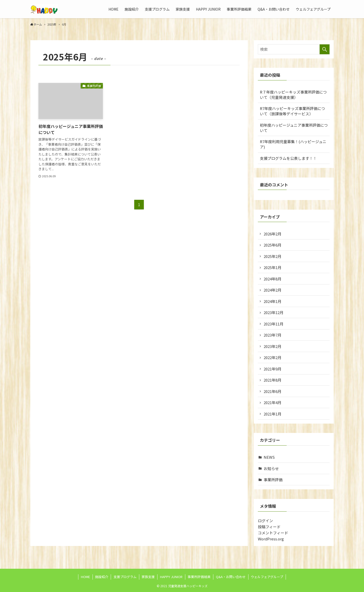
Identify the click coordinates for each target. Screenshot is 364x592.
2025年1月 (272, 267)
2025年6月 (272, 245)
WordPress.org (271, 539)
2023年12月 (274, 312)
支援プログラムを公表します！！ (288, 158)
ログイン (265, 521)
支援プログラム (125, 577)
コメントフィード (273, 533)
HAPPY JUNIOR (171, 577)
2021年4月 (272, 402)
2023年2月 (272, 346)
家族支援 (148, 577)
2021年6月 (272, 391)
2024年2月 (272, 290)
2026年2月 (272, 234)
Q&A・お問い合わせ (231, 577)
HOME (85, 577)
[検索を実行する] (325, 49)
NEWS (269, 457)
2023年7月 (272, 335)
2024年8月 (272, 279)
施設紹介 (102, 577)
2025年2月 (272, 256)
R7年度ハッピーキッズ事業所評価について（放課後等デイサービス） (292, 111)
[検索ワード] (294, 49)
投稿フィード (269, 527)
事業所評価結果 (199, 577)
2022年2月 (272, 357)
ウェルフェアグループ (267, 577)
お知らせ (271, 468)
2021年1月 (272, 414)
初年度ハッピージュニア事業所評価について (294, 128)
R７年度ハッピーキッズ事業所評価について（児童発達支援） (293, 95)
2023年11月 (274, 324)
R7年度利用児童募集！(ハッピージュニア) (293, 144)
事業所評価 (273, 480)
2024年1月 (272, 301)
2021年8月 (272, 380)
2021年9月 (272, 369)
